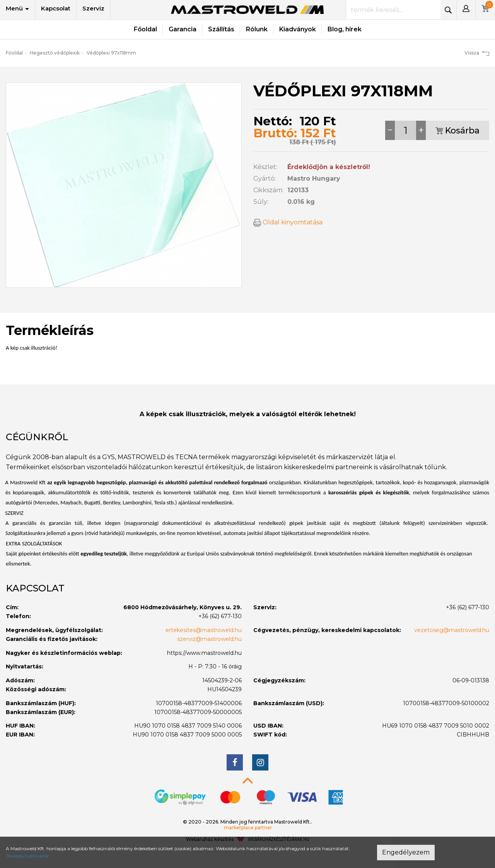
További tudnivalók (27, 856)
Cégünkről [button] (37, 437)
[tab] (247, 437)
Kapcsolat (56, 8)
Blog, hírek (345, 29)
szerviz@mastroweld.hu (209, 639)
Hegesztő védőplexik (55, 53)
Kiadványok (298, 29)
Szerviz (93, 8)
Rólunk (257, 29)
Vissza (477, 53)
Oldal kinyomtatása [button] (288, 222)
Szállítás (221, 29)
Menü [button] (17, 8)
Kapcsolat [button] (35, 588)
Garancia (183, 29)
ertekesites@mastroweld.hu (204, 630)
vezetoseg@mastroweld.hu (452, 630)
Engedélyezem (406, 852)
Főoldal (145, 29)
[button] (466, 10)
